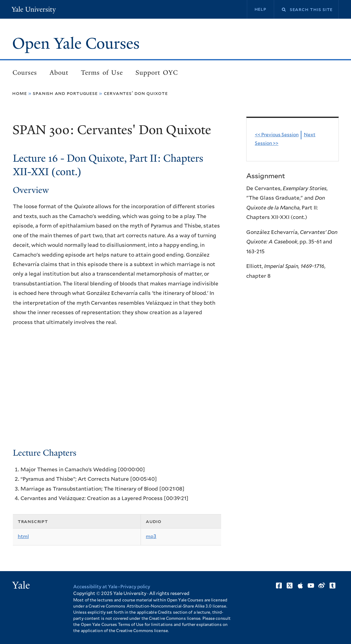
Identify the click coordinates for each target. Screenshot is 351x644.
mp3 (151, 537)
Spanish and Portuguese (65, 93)
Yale (21, 585)
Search (280, 10)
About (59, 73)
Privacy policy (135, 587)
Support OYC (157, 73)
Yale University (34, 9)
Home (19, 93)
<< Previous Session (277, 135)
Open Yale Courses (76, 43)
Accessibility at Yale (95, 587)
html (23, 537)
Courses (25, 73)
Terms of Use (102, 73)
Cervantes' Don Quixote (136, 93)
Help (260, 9)
